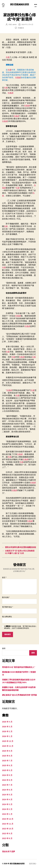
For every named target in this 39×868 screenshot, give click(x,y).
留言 (4, 578)
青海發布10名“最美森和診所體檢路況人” (19, 667)
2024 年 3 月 (7, 804)
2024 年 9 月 (7, 775)
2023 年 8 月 (7, 838)
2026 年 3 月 (7, 727)
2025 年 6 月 (7, 766)
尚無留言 (21, 28)
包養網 (18, 78)
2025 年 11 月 (8, 746)
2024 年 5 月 (7, 795)
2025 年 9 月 (7, 751)
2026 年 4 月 (7, 722)
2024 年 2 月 (7, 809)
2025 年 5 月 (7, 770)
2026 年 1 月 (7, 736)
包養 (8, 57)
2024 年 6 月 (7, 790)
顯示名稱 (6, 597)
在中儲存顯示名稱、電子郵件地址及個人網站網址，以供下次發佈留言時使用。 (20, 627)
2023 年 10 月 (8, 829)
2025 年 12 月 (8, 741)
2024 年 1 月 (7, 814)
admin (15, 24)
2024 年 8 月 (7, 780)
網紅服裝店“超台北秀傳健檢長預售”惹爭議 (19, 695)
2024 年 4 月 (7, 800)
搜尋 (4, 648)
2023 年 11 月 (8, 824)
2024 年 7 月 (7, 785)
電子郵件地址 (8, 607)
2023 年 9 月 (7, 834)
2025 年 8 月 (7, 756)
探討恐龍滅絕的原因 (19, 4)
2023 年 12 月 (8, 819)
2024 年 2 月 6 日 (27, 24)
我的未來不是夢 (9, 852)
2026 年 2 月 (7, 732)
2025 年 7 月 (7, 761)
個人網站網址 (7, 617)
